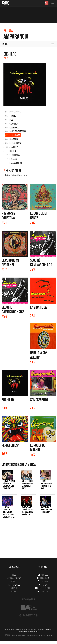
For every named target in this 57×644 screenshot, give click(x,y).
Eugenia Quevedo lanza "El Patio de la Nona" (46, 485)
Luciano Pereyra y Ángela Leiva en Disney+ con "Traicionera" (9, 485)
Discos (5, 44)
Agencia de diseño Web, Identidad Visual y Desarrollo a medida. (28, 636)
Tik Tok (43, 585)
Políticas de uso (33, 632)
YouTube (43, 575)
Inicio (14, 575)
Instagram (43, 578)
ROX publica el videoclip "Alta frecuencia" (46, 510)
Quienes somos (43, 588)
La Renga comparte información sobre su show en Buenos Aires (9, 512)
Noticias (14, 581)
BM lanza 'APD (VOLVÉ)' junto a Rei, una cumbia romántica (28, 511)
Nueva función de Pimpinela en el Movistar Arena (28, 485)
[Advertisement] (27, 541)
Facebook (43, 581)
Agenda (14, 588)
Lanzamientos (14, 585)
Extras (14, 591)
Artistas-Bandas (14, 578)
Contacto (43, 591)
